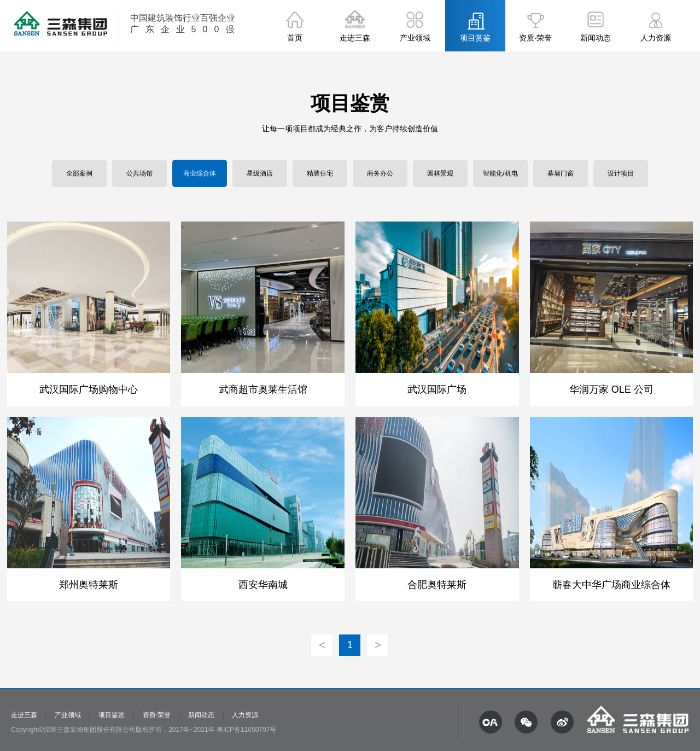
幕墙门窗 (561, 173)
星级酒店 (260, 173)
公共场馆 (139, 173)
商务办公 (380, 173)
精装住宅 (320, 173)
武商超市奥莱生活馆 (263, 389)
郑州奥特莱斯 (89, 585)
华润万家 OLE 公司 (611, 389)
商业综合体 (200, 173)
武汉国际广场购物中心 (89, 389)
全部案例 (79, 173)
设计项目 (621, 173)
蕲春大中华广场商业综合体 (611, 585)
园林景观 (440, 173)
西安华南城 (263, 585)
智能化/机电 (500, 173)
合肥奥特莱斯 (437, 585)
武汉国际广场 (437, 389)
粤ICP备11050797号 (246, 730)
